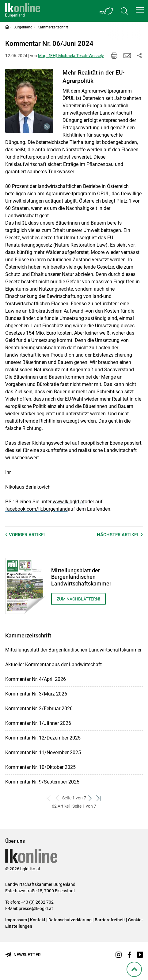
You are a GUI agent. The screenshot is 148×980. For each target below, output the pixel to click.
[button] (140, 10)
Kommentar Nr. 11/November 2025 (43, 752)
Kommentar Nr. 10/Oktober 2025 (40, 767)
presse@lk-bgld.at (36, 908)
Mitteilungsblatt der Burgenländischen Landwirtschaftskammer (73, 650)
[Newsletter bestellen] (23, 955)
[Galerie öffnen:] (29, 101)
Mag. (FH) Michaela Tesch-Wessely (71, 56)
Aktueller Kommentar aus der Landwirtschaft (53, 664)
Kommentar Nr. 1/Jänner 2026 (38, 723)
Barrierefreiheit (110, 920)
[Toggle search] (124, 11)
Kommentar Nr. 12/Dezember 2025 (43, 738)
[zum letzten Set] (99, 798)
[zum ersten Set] (49, 798)
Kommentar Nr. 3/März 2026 (36, 694)
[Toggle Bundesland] (107, 11)
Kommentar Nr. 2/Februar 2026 (39, 708)
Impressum (16, 920)
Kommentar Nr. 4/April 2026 (36, 679)
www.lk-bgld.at (69, 502)
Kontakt (38, 920)
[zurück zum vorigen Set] (58, 798)
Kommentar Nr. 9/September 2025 (42, 782)
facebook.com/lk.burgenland (36, 509)
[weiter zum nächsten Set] (91, 798)
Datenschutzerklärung (70, 920)
